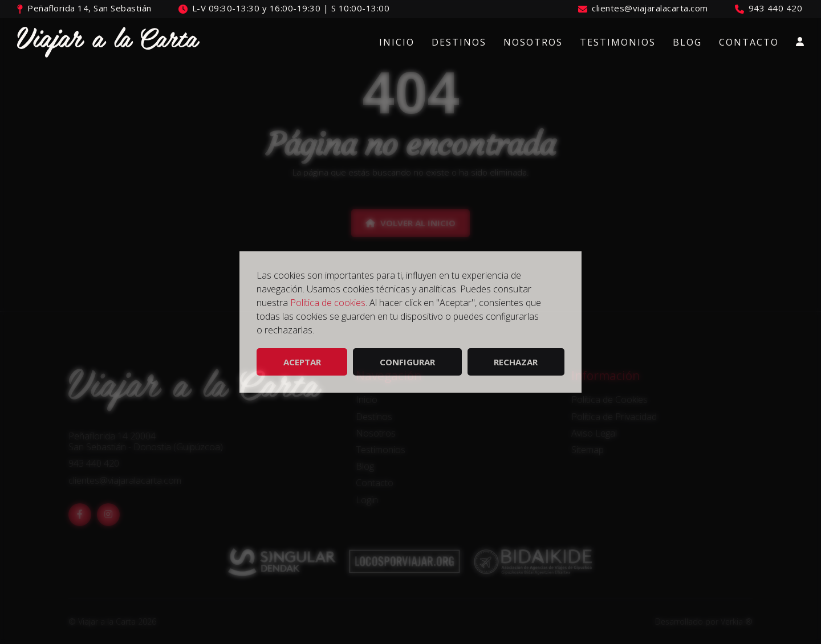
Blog (687, 42)
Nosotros (533, 42)
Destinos (459, 42)
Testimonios (618, 42)
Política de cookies (328, 303)
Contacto (749, 42)
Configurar (407, 362)
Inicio (397, 42)
